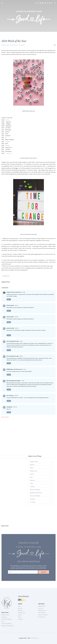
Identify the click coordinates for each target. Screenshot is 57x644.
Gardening (32, 499)
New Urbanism (42, 613)
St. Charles (33, 502)
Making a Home (42, 610)
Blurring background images (13, 381)
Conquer (8, 142)
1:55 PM (21, 341)
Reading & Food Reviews (36, 493)
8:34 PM (16, 328)
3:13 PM (23, 381)
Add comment (5, 417)
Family (7, 120)
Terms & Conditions (43, 615)
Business (32, 465)
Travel (31, 483)
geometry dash (10, 328)
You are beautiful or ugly (13, 341)
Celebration (9, 153)
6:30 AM (23, 292)
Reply (9, 299)
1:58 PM (21, 356)
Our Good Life (35, 638)
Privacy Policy (42, 617)
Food (31, 477)
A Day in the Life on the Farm (14, 292)
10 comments (21, 45)
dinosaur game (10, 305)
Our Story (41, 608)
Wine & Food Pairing (35, 490)
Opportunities (42, 606)
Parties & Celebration (35, 496)
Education (32, 480)
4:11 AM (24, 369)
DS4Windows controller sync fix (14, 369)
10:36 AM (15, 407)
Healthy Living (33, 471)
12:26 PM (16, 396)
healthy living (6, 276)
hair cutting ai (10, 396)
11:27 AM (16, 305)
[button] (55, 45)
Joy (6, 138)
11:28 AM (16, 317)
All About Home (34, 462)
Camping (32, 486)
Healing (7, 146)
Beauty (32, 474)
